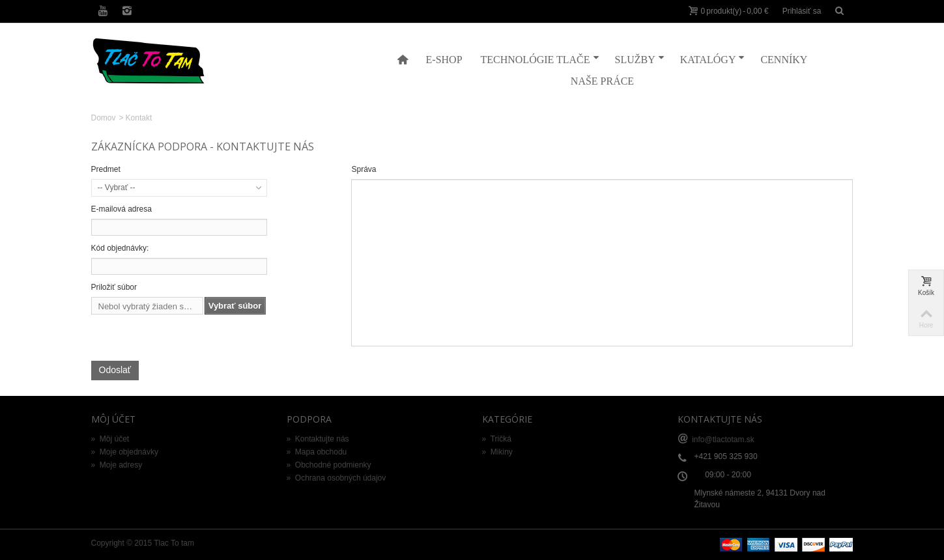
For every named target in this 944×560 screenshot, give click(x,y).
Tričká (497, 439)
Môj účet (110, 439)
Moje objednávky (125, 452)
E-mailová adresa (122, 209)
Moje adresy (117, 465)
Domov (104, 118)
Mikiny (497, 452)
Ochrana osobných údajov (336, 478)
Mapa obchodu (317, 452)
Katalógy (713, 59)
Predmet (106, 169)
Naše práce (602, 81)
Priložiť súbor (114, 287)
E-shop (444, 60)
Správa (364, 169)
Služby (640, 59)
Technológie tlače (540, 59)
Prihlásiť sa (802, 11)
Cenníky (784, 60)
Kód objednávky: (120, 248)
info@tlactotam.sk (723, 439)
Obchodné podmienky (329, 465)
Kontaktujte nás (318, 439)
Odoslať (115, 370)
